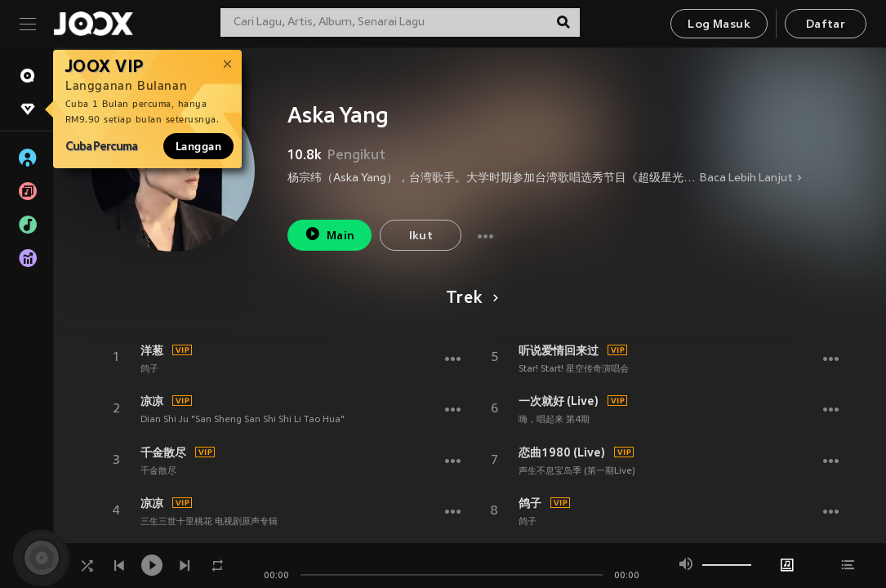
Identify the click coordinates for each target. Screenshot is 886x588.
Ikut (421, 236)
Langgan (198, 146)
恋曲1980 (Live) (562, 452)
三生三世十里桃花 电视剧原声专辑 (209, 522)
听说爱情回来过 (559, 350)
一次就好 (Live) (559, 401)
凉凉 (152, 401)
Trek (469, 299)
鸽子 (149, 369)
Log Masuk (719, 25)
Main (329, 234)
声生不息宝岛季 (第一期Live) (577, 471)
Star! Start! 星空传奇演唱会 (574, 369)
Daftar (826, 25)
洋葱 (152, 350)
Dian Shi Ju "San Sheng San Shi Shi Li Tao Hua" (243, 420)
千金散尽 (163, 452)
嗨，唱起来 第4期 (554, 420)
